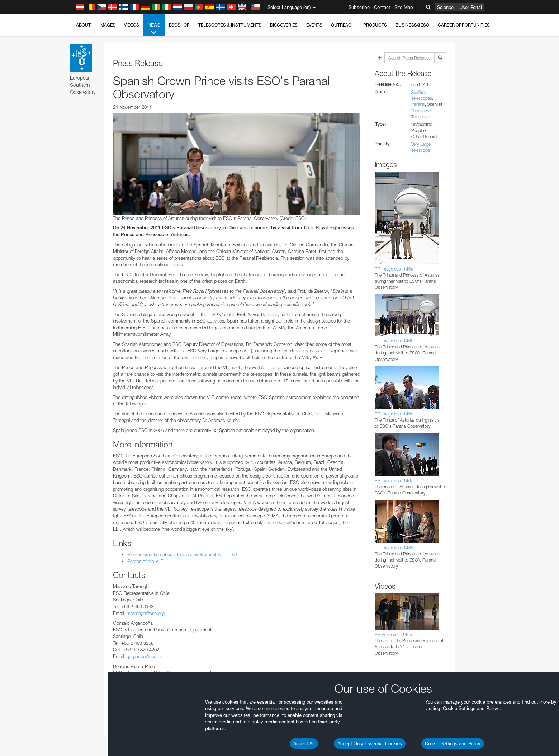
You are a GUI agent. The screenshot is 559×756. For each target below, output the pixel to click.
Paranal (418, 104)
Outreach (343, 25)
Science (445, 7)
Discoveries (284, 25)
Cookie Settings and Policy (453, 743)
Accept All (304, 743)
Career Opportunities (464, 25)
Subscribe (359, 7)
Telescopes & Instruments (230, 25)
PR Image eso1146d (394, 481)
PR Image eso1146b (394, 341)
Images (107, 25)
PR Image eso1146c (394, 414)
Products (375, 25)
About (83, 25)
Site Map (404, 7)
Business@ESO (412, 25)
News (154, 29)
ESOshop (179, 25)
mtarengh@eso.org (146, 613)
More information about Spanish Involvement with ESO (182, 554)
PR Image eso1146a (394, 269)
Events (314, 25)
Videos (132, 25)
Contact (382, 7)
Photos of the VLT (145, 561)
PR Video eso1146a (393, 635)
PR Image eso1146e (394, 548)
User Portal (471, 7)
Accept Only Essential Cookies (370, 743)
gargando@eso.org (145, 656)
